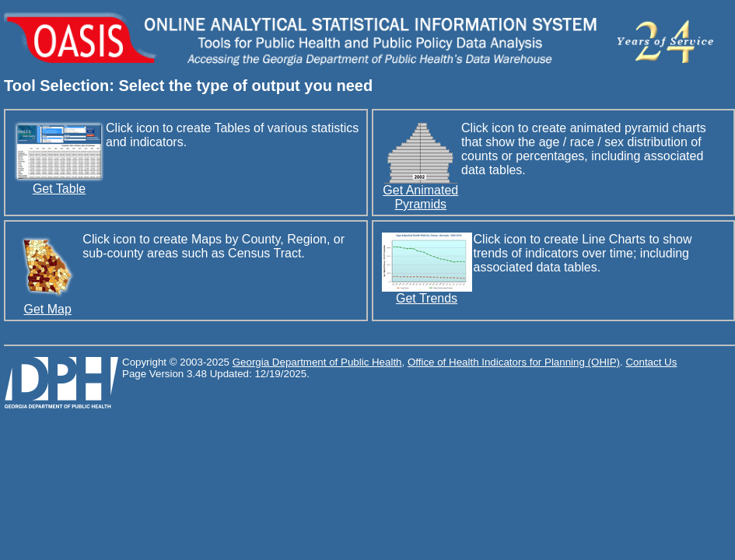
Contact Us (651, 362)
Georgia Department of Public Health (317, 362)
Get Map (47, 304)
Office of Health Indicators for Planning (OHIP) (514, 362)
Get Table (59, 183)
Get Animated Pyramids (420, 192)
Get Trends (427, 293)
